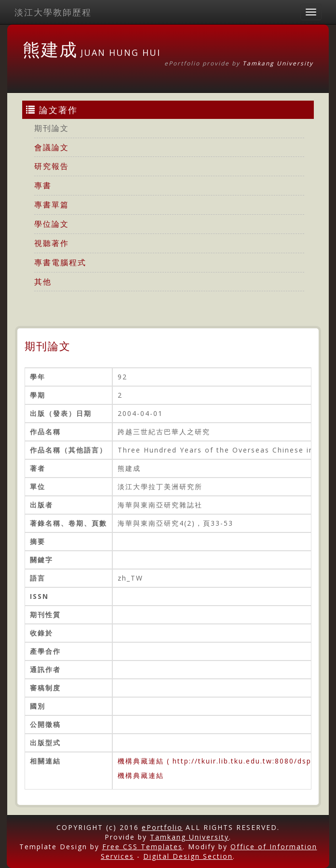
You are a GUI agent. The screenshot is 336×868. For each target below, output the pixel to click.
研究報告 (52, 166)
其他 (43, 282)
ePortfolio (162, 827)
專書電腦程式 (60, 262)
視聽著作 (52, 243)
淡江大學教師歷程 (53, 12)
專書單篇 (52, 205)
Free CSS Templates (142, 847)
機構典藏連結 (141, 775)
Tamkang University (278, 63)
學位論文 (52, 224)
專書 (43, 185)
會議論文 (52, 147)
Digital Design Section (188, 856)
